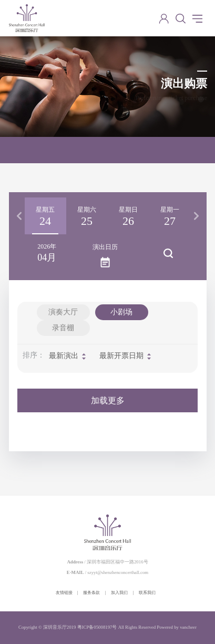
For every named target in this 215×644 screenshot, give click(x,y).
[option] (45, 216)
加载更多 (108, 400)
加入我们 (119, 593)
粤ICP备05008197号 (97, 627)
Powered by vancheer (177, 627)
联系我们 (147, 593)
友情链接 (64, 593)
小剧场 (121, 312)
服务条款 (91, 593)
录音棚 (63, 328)
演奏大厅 (63, 312)
